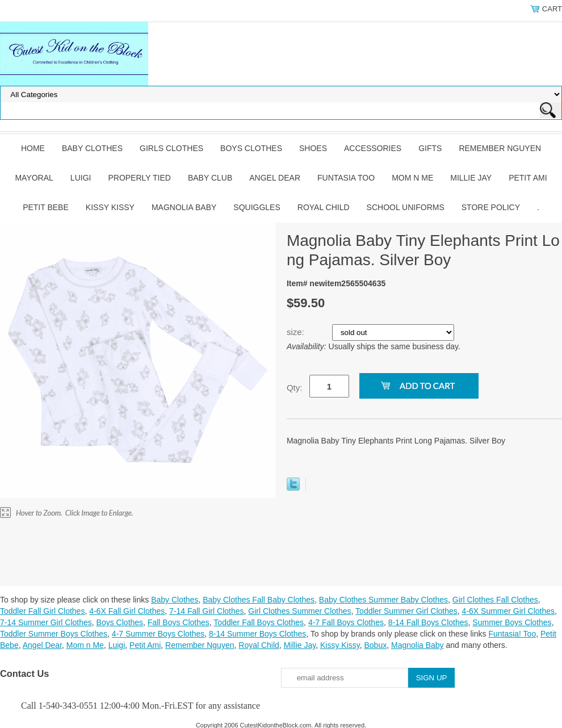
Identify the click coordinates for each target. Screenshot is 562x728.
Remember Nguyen (500, 148)
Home (33, 148)
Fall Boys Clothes (179, 622)
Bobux (375, 645)
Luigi (81, 178)
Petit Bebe (46, 207)
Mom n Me (412, 178)
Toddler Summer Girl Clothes (406, 611)
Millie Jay (471, 178)
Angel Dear (275, 178)
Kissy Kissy (110, 207)
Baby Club (210, 178)
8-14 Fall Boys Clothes (428, 622)
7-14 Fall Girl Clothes (207, 611)
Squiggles (257, 207)
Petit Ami (528, 178)
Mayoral (34, 178)
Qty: (295, 388)
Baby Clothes (92, 148)
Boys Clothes (251, 148)
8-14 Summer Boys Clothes (257, 634)
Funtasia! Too (512, 634)
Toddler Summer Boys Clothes (54, 634)
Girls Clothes (171, 148)
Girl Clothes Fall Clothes (495, 600)
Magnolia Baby (184, 207)
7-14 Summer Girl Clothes (46, 622)
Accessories (373, 148)
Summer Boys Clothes (512, 622)
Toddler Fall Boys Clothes (259, 622)
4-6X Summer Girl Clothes (508, 611)
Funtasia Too (346, 178)
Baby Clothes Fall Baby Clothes (259, 600)
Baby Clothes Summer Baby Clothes (383, 600)
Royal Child (324, 207)
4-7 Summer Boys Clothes (158, 634)
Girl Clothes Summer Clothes (299, 611)
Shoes (313, 148)
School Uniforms (406, 207)
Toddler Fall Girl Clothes (42, 611)
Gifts (430, 148)
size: (297, 332)
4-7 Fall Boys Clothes (346, 622)
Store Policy (491, 207)
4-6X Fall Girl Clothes (127, 611)
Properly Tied (139, 178)
